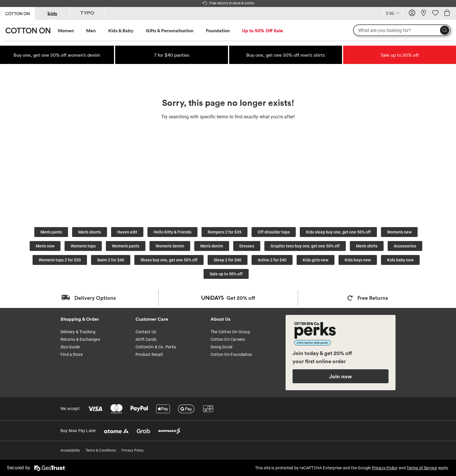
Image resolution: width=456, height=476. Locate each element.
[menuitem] (71, 31)
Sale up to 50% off (226, 274)
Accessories (405, 246)
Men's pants (51, 232)
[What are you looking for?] (402, 30)
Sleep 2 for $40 (228, 260)
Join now (341, 376)
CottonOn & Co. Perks (156, 347)
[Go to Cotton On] (17, 13)
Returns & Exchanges (80, 339)
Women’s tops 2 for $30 (60, 260)
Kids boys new (358, 260)
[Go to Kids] (52, 13)
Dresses (247, 246)
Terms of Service (422, 468)
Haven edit (127, 232)
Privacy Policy (133, 450)
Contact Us (146, 332)
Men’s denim (212, 246)
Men (91, 31)
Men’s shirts (367, 246)
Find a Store (72, 354)
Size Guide (70, 347)
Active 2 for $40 (272, 260)
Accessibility (70, 450)
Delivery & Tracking (78, 332)
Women (66, 31)
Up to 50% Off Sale (262, 31)
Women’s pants (126, 246)
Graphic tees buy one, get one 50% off (305, 246)
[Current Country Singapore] (393, 14)
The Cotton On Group (230, 332)
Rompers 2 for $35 (225, 232)
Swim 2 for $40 (111, 260)
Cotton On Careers (228, 339)
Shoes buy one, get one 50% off (169, 260)
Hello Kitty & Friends (172, 232)
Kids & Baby (121, 31)
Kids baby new (400, 260)
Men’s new (45, 246)
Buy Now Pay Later (78, 431)
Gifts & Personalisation (170, 31)
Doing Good (221, 347)
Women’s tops (83, 246)
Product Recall (149, 354)
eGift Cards (146, 339)
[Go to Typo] (87, 13)
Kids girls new (316, 260)
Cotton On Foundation (231, 354)
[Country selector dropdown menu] (393, 13)
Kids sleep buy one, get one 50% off (338, 232)
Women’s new (399, 232)
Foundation (218, 31)
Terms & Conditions (101, 450)
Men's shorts (90, 232)
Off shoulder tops (274, 232)
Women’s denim (170, 246)
